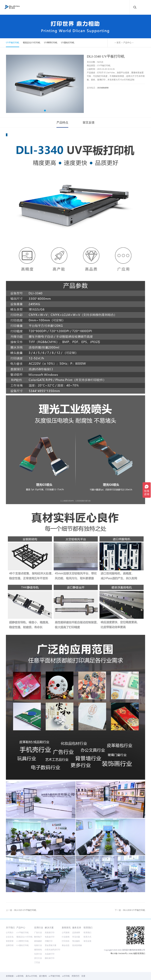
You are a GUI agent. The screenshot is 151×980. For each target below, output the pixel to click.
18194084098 (103, 88)
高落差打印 (50, 933)
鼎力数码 (43, 976)
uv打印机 (66, 976)
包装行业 (38, 945)
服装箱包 (38, 950)
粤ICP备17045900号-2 (119, 953)
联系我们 (88, 928)
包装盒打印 (50, 937)
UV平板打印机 (13, 43)
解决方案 (49, 928)
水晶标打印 (50, 954)
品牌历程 (10, 945)
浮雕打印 (49, 941)
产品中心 (127, 43)
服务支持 (77, 928)
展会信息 (66, 945)
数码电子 (38, 937)
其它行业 (38, 958)
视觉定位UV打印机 (32, 43)
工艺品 (37, 962)
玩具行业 (38, 954)
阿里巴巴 (76, 976)
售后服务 (76, 941)
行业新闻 (66, 937)
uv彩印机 (20, 976)
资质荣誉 (10, 941)
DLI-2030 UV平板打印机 (134, 910)
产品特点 (62, 122)
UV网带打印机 (51, 43)
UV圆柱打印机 (68, 43)
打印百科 (66, 941)
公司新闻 (66, 933)
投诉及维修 (77, 945)
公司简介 (10, 933)
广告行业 (38, 933)
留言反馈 (89, 122)
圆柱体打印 (50, 958)
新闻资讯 (66, 928)
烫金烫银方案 (51, 945)
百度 (83, 976)
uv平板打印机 (54, 976)
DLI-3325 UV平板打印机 (25, 910)
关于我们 (10, 928)
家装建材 (38, 941)
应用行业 (39, 928)
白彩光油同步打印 (52, 950)
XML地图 (133, 953)
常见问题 (76, 937)
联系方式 (87, 937)
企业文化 (10, 937)
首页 (119, 43)
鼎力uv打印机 (31, 976)
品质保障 (76, 933)
